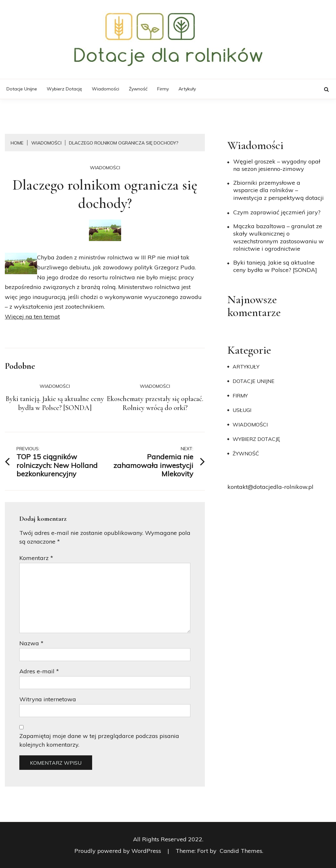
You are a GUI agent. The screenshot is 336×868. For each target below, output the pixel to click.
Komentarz (36, 558)
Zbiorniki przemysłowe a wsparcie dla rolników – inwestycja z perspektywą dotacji (278, 190)
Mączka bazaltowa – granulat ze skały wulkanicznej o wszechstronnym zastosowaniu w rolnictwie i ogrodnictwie (278, 237)
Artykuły (187, 89)
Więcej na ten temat (32, 317)
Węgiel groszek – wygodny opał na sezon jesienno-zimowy (277, 165)
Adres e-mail (39, 671)
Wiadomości (106, 89)
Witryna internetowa (48, 699)
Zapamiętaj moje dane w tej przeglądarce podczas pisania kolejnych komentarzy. (99, 740)
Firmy (163, 89)
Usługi (242, 410)
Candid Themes (241, 851)
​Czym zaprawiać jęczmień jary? (277, 212)
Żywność (138, 89)
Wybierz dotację (64, 89)
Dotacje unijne (22, 89)
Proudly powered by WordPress (119, 851)
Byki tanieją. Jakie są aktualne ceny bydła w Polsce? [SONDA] (55, 403)
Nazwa (31, 643)
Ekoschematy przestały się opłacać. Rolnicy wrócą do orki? (155, 403)
